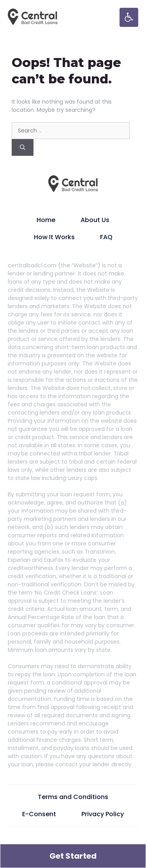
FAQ (106, 237)
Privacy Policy (103, 814)
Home (46, 220)
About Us (95, 220)
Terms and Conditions (73, 797)
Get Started (73, 856)
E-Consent (39, 814)
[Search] (23, 147)
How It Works (54, 237)
